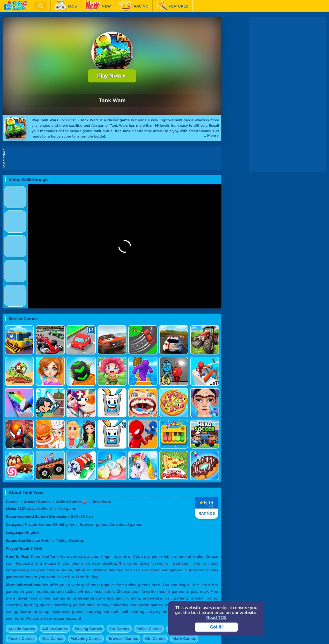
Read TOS (216, 618)
